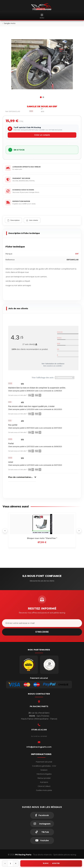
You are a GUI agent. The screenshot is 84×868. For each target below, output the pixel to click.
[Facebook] (42, 815)
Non (38, 395)
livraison (44, 770)
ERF (77, 254)
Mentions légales (44, 774)
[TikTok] (42, 832)
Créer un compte (42, 135)
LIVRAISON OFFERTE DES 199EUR (27, 167)
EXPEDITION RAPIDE (21, 201)
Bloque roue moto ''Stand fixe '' (42, 538)
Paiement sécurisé (44, 762)
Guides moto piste (44, 790)
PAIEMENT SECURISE (21, 178)
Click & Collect (44, 786)
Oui (31, 395)
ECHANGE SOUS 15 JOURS (23, 190)
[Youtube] (42, 840)
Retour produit (44, 778)
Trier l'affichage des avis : (53, 378)
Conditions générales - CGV (44, 766)
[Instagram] (42, 824)
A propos (44, 782)
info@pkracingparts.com (39, 747)
